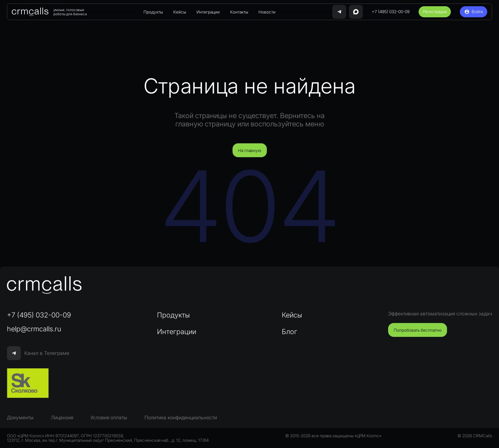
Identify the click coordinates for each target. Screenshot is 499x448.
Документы (20, 417)
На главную (250, 150)
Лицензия (62, 417)
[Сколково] (28, 383)
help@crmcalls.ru (34, 329)
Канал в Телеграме (38, 353)
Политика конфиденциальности (181, 417)
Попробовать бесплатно (418, 330)
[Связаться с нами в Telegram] (339, 12)
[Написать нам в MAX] (356, 12)
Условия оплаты (109, 417)
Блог (290, 332)
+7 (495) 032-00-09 (391, 12)
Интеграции (208, 12)
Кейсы (180, 12)
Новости (267, 12)
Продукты (153, 12)
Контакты (239, 12)
